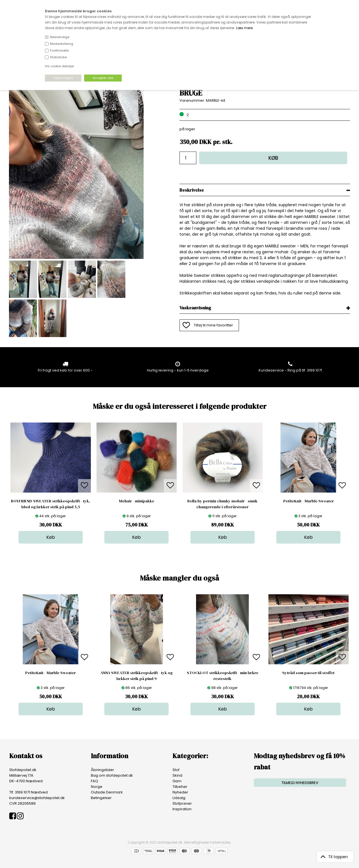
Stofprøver (182, 803)
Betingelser (101, 798)
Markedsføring (62, 44)
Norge (97, 787)
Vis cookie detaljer (59, 66)
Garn (177, 781)
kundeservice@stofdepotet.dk (37, 798)
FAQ (95, 781)
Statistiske (58, 57)
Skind (177, 775)
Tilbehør (180, 787)
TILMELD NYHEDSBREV (300, 783)
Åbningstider (103, 770)
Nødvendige (60, 37)
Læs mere (244, 28)
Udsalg (179, 798)
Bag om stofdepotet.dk (112, 775)
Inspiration (182, 809)
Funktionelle (59, 50)
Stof (176, 770)
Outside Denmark (107, 792)
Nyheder (180, 792)
